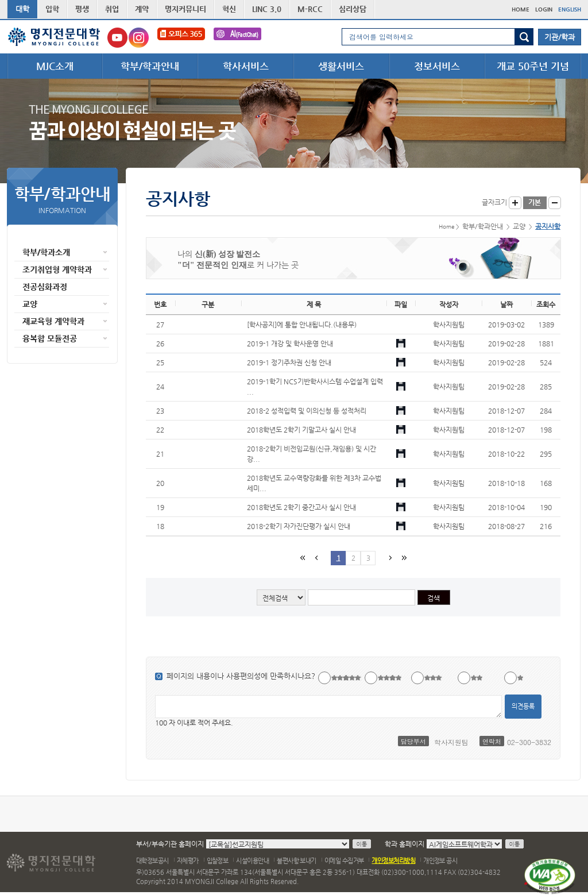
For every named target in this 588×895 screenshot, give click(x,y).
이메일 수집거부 (344, 861)
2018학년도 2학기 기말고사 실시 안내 (301, 430)
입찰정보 (218, 861)
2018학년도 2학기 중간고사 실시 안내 (301, 507)
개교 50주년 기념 (533, 66)
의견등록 (523, 706)
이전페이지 (316, 558)
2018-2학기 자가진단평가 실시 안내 (299, 526)
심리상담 (353, 9)
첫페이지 (302, 558)
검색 (524, 37)
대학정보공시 (152, 861)
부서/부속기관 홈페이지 (170, 844)
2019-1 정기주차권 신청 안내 (289, 362)
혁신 (229, 9)
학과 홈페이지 (405, 844)
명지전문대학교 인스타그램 (139, 38)
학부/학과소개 (46, 252)
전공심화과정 (45, 287)
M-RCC (310, 9)
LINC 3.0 (267, 9)
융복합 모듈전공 (50, 338)
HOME (521, 9)
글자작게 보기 (555, 203)
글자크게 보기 (515, 203)
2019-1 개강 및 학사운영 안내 (290, 344)
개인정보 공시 (440, 861)
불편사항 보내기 (297, 861)
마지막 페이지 (403, 558)
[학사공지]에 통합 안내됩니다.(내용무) (302, 325)
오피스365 (181, 38)
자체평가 (188, 861)
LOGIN (544, 9)
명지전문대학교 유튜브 (117, 38)
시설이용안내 (252, 861)
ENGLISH (570, 9)
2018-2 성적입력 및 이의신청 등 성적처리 (307, 411)
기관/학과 (560, 37)
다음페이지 (389, 558)
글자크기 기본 (535, 203)
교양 (30, 304)
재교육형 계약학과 (53, 321)
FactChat (237, 38)
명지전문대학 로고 (54, 37)
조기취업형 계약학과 (57, 269)
